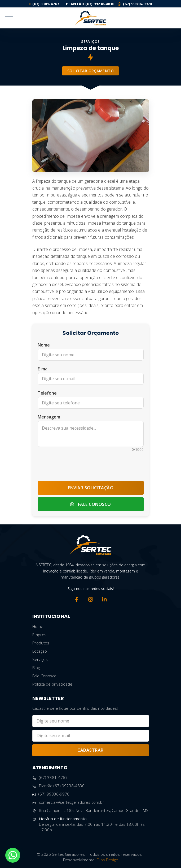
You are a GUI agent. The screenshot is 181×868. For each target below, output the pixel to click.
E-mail (44, 369)
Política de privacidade (52, 684)
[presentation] (91, 464)
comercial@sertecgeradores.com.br (68, 802)
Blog (36, 668)
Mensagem (49, 417)
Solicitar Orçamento (91, 71)
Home (38, 626)
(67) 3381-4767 (44, 4)
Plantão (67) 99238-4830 (89, 4)
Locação (40, 651)
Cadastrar (90, 750)
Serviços (40, 659)
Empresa (40, 635)
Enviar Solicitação (91, 488)
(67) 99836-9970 (135, 4)
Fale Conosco (91, 504)
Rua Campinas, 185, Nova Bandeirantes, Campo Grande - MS (90, 811)
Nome (44, 345)
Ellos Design (107, 860)
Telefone (47, 393)
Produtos (41, 643)
